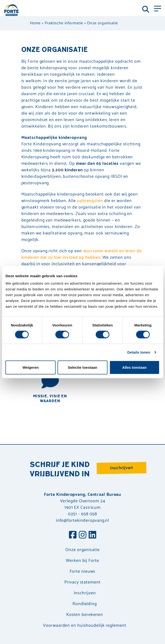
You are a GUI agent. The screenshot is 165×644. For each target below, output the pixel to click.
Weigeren (31, 367)
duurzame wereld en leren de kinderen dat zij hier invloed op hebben (82, 254)
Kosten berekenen (85, 615)
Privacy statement (82, 582)
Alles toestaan (134, 367)
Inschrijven (122, 468)
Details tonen (139, 352)
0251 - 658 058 (83, 514)
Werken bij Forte (82, 561)
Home (35, 23)
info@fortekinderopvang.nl (83, 521)
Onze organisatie (82, 550)
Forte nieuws (83, 572)
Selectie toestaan (82, 367)
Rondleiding (85, 604)
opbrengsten (90, 201)
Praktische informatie (64, 23)
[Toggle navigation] (158, 8)
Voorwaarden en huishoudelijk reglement (85, 626)
